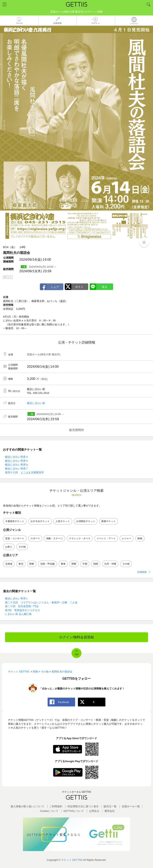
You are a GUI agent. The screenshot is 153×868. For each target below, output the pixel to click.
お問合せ (94, 811)
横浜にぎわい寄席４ (17, 457)
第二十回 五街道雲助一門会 (22, 606)
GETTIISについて (74, 811)
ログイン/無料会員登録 (77, 637)
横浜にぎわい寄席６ (17, 465)
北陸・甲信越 (47, 564)
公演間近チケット (86, 521)
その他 (22, 547)
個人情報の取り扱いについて (27, 806)
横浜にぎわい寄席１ (17, 598)
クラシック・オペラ (80, 538)
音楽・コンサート (15, 538)
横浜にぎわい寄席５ (17, 461)
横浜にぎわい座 (36, 403)
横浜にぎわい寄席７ (17, 469)
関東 (32, 564)
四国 (96, 564)
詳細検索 (142, 572)
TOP (76, 655)
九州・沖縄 (110, 564)
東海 (63, 564)
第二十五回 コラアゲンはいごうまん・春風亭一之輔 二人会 (41, 602)
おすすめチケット (40, 521)
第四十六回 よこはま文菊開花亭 (24, 472)
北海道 (9, 564)
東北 (21, 564)
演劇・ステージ (54, 538)
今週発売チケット (15, 521)
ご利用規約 (56, 806)
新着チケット (109, 521)
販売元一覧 (110, 806)
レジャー (127, 538)
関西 (74, 564)
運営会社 (110, 811)
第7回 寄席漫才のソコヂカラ (23, 610)
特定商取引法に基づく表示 (83, 806)
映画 (140, 538)
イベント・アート (106, 538)
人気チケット (63, 521)
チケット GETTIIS (72, 860)
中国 (85, 564)
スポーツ (35, 538)
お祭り (9, 547)
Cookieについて (49, 811)
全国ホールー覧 (131, 806)
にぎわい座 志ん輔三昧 (18, 614)
